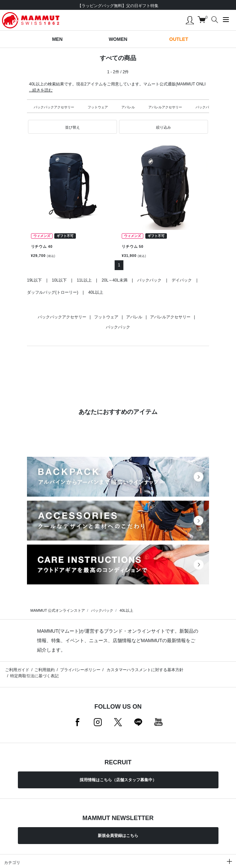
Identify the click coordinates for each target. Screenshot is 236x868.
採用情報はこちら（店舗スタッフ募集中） (118, 780)
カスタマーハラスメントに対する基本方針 (144, 670)
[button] (72, 127)
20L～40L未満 (115, 280)
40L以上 (96, 292)
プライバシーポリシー (80, 670)
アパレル (128, 107)
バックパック (206, 107)
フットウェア (98, 107)
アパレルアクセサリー (165, 107)
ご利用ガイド (17, 670)
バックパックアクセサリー (54, 107)
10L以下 (59, 280)
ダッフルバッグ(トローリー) (53, 292)
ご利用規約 (45, 670)
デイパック (182, 280)
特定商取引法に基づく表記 (34, 676)
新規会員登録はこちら (118, 836)
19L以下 (34, 280)
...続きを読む (41, 90)
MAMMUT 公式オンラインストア (58, 610)
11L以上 (84, 280)
